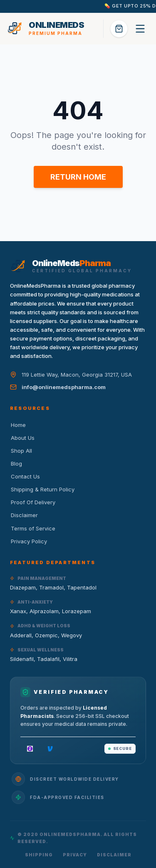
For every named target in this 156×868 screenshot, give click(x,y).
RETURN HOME (78, 177)
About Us (22, 438)
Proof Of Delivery (33, 502)
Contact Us (25, 476)
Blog (16, 464)
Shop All (21, 451)
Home (18, 425)
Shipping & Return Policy (42, 489)
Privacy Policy (28, 541)
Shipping (39, 855)
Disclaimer (24, 515)
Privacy (75, 855)
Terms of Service (33, 528)
